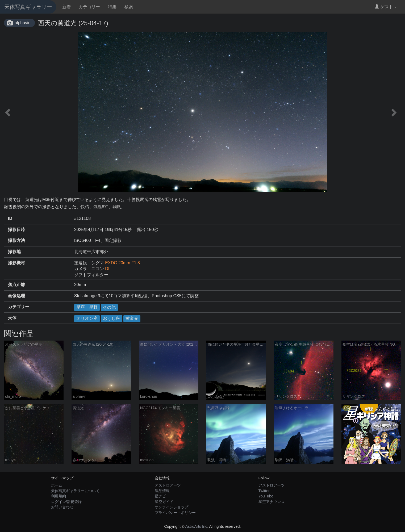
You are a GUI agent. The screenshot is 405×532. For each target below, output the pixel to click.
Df (107, 269)
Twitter (264, 491)
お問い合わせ (62, 507)
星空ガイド (164, 502)
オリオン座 (87, 318)
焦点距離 (16, 285)
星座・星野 (87, 307)
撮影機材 (16, 263)
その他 (109, 307)
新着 (66, 7)
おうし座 (111, 318)
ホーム (57, 485)
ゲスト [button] (386, 7)
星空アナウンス (272, 502)
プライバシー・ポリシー (175, 513)
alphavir (22, 23)
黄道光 (132, 318)
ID (10, 218)
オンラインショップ (172, 507)
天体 (12, 318)
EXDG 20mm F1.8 (122, 263)
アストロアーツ (168, 485)
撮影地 (14, 252)
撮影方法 (16, 240)
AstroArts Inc (196, 526)
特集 (112, 7)
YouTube (266, 496)
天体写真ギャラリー (28, 7)
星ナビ (160, 496)
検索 (129, 7)
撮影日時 (16, 230)
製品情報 (162, 491)
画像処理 (16, 296)
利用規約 (59, 496)
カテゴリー (89, 7)
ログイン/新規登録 (66, 502)
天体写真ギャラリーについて (75, 491)
